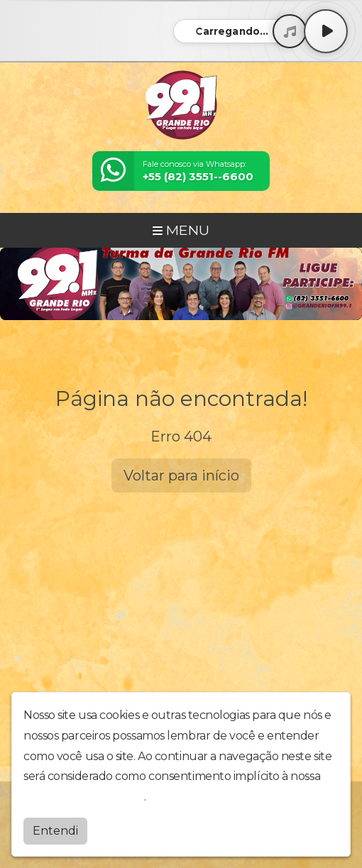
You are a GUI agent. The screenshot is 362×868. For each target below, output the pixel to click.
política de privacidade (84, 797)
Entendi (55, 831)
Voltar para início (181, 476)
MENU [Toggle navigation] (181, 230)
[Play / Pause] (326, 31)
